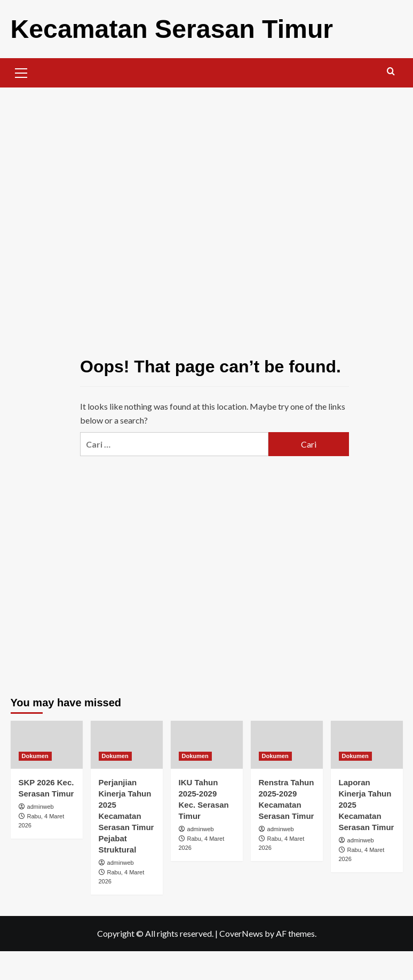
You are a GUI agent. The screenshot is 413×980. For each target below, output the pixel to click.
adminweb (41, 806)
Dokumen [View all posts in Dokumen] (35, 755)
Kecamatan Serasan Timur (171, 29)
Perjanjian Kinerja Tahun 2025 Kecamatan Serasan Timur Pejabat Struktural (126, 815)
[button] (21, 71)
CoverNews (241, 933)
